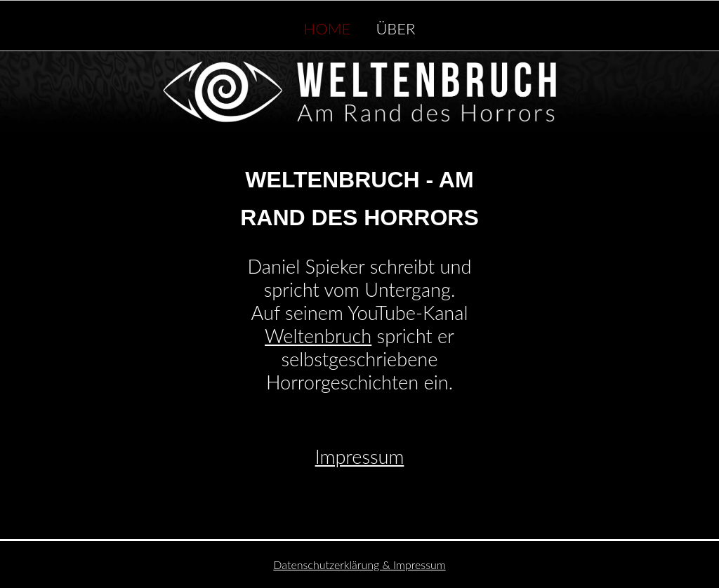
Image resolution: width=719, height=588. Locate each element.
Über (395, 26)
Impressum (360, 456)
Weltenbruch (318, 336)
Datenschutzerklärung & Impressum (359, 564)
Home (328, 26)
